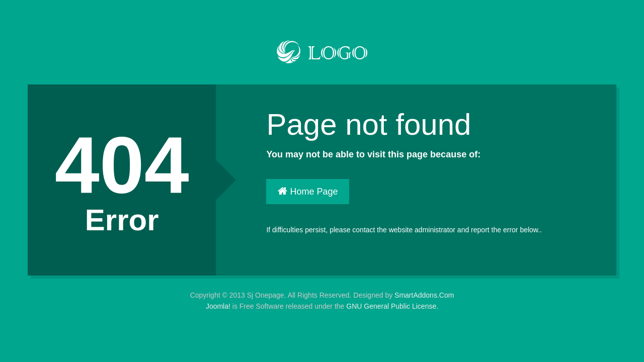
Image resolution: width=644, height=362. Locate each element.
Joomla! (218, 306)
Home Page (308, 192)
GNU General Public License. (392, 306)
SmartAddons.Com (424, 295)
